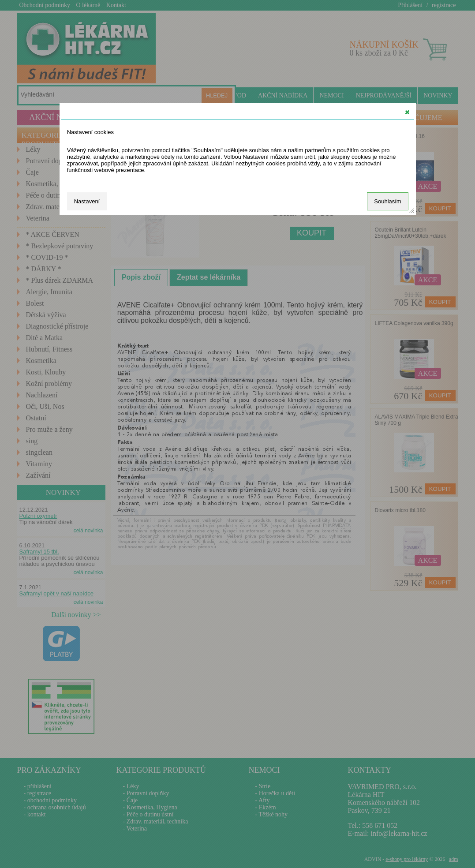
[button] (407, 112)
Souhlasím (387, 201)
